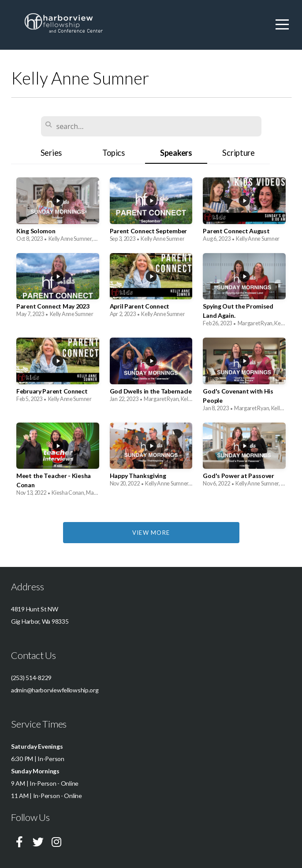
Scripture (238, 153)
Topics (113, 153)
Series (51, 153)
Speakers (176, 153)
